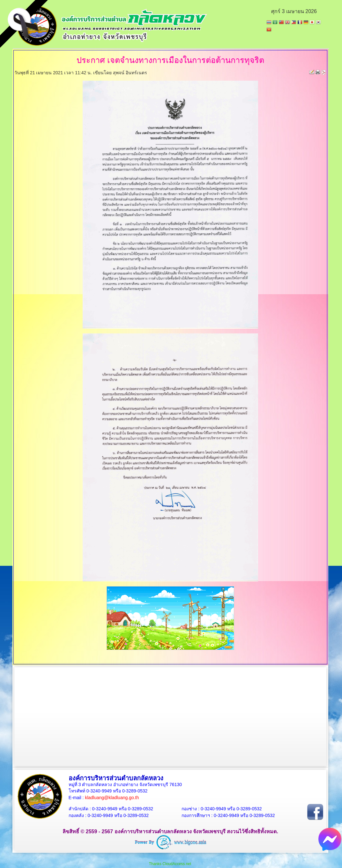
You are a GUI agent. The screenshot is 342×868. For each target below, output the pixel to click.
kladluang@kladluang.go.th (112, 798)
